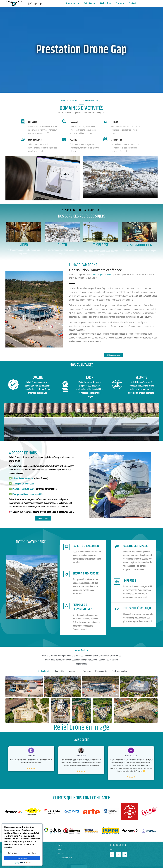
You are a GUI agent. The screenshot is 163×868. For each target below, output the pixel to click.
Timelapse (101, 245)
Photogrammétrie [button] (120, 671)
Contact (132, 4)
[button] (8, 310)
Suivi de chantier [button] (43, 671)
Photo (62, 245)
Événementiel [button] (101, 671)
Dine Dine (32, 756)
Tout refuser (32, 853)
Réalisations (105, 4)
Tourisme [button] (87, 671)
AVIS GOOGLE (81, 740)
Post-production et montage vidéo (28, 494)
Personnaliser (13, 853)
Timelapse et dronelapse (23, 484)
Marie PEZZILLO (131, 756)
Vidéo (24, 245)
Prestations (72, 4)
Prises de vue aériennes (23, 478)
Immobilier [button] (60, 671)
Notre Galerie (82, 650)
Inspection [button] (73, 671)
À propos (120, 4)
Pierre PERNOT (82, 756)
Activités (90, 4)
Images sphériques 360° (23, 489)
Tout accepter (22, 858)
